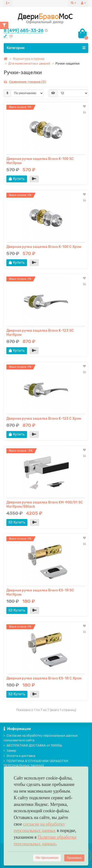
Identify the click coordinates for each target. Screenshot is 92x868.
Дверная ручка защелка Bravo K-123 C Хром (44, 419)
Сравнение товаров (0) (25, 82)
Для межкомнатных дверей (29, 63)
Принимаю (74, 858)
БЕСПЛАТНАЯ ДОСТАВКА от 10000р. (33, 745)
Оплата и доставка (20, 756)
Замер (10, 751)
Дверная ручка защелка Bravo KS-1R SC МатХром (40, 592)
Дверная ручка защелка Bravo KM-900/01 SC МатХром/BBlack (45, 504)
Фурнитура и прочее (29, 59)
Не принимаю (47, 858)
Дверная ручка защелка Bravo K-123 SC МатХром (40, 333)
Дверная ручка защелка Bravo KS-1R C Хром (44, 678)
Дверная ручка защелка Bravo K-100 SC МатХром (40, 161)
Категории (46, 48)
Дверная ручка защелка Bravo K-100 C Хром (44, 247)
